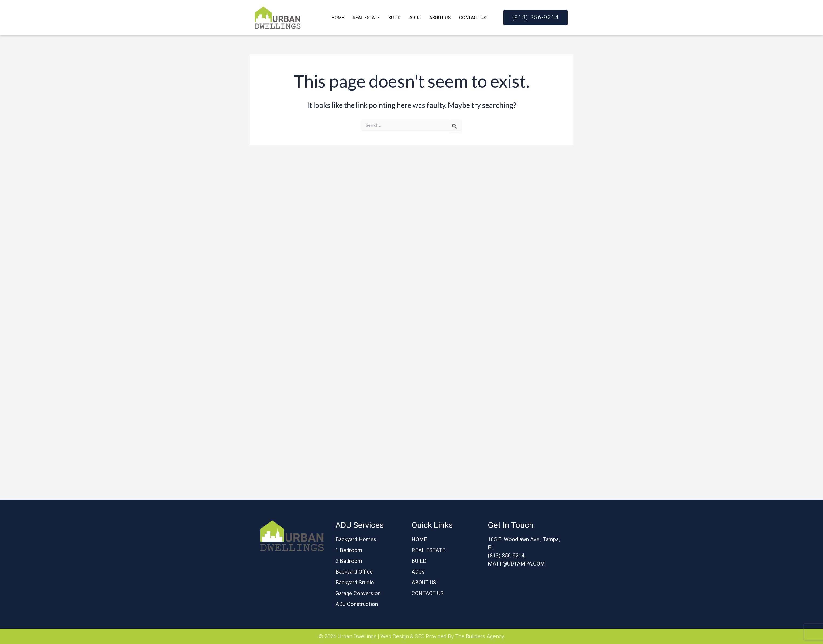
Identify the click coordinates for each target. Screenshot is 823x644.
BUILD (395, 18)
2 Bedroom (349, 561)
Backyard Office (354, 572)
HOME (338, 18)
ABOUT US (440, 18)
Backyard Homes (356, 539)
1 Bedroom (349, 550)
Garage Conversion (358, 593)
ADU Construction (357, 604)
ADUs (415, 18)
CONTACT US (473, 18)
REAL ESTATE (366, 18)
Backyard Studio (355, 583)
